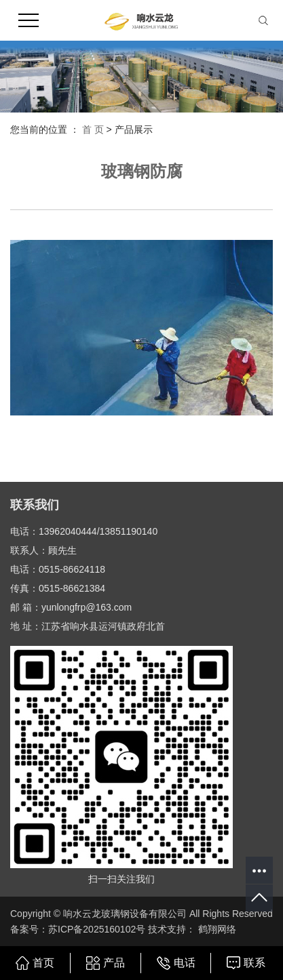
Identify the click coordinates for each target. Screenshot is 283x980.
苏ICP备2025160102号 (97, 929)
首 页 (93, 129)
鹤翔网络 (216, 929)
